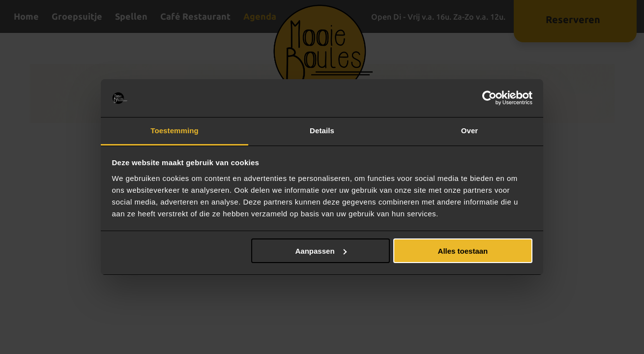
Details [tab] (322, 131)
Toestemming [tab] (175, 131)
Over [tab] (470, 131)
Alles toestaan (463, 251)
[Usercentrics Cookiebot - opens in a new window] (489, 98)
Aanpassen (321, 251)
